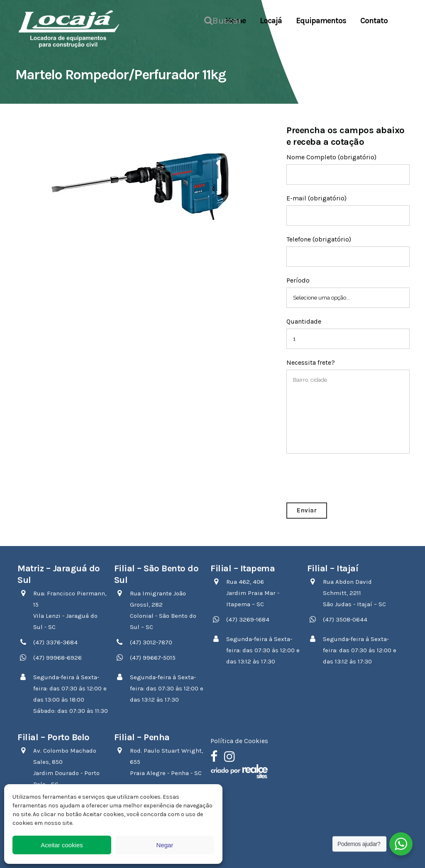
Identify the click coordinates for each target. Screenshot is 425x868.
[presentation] (349, 478)
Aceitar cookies (62, 845)
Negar (165, 845)
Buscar (208, 20)
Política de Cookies (239, 741)
